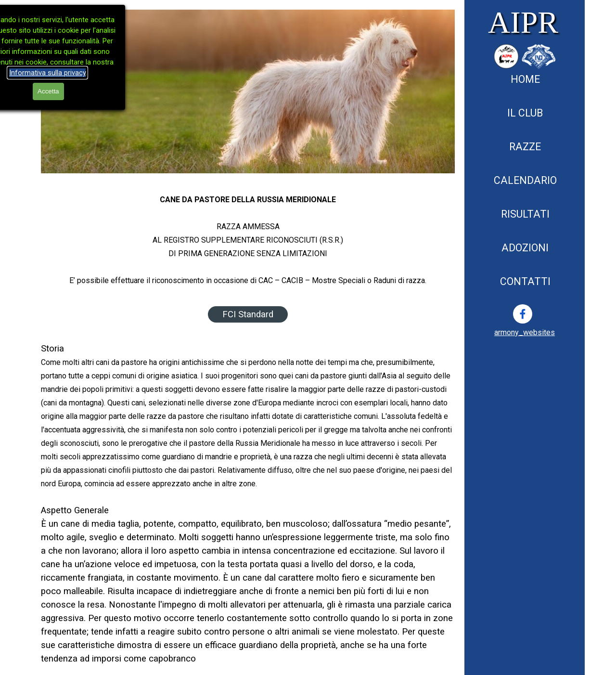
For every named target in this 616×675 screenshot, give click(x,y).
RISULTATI (525, 214)
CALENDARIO (525, 180)
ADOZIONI (525, 248)
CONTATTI (525, 281)
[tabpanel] (525, 332)
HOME (525, 79)
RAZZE (525, 147)
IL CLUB (525, 113)
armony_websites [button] (525, 332)
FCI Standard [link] (248, 314)
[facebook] (523, 314)
